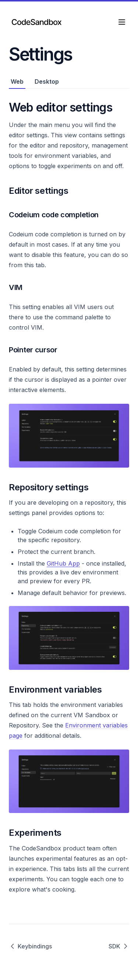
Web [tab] (17, 81)
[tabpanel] (69, 492)
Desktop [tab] (47, 81)
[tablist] (69, 82)
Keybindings (30, 946)
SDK (119, 946)
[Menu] (122, 22)
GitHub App (63, 563)
